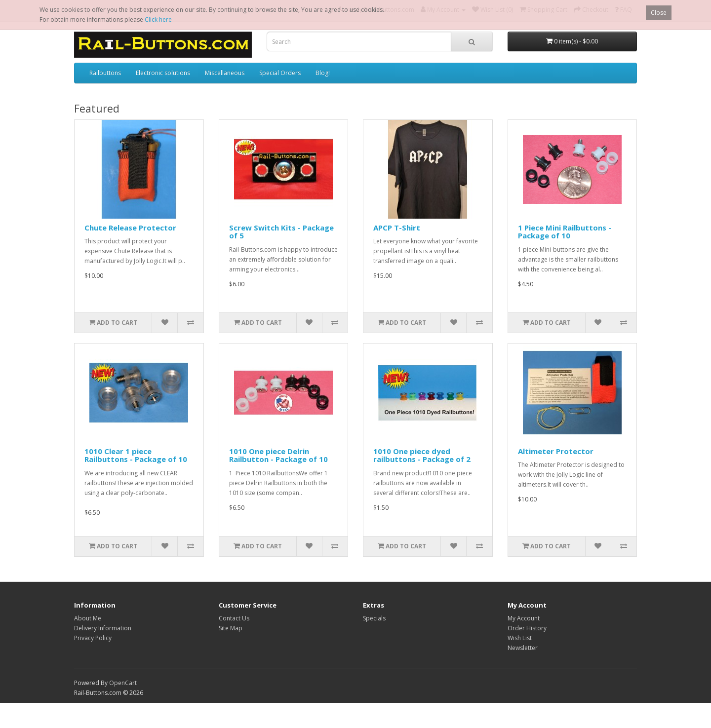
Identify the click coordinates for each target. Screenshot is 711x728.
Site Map (231, 628)
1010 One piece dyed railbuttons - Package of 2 (422, 455)
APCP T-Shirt (397, 228)
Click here (158, 19)
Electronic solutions (163, 73)
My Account (524, 618)
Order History (527, 628)
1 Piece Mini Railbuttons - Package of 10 (565, 232)
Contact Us (234, 618)
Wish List (520, 638)
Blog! (323, 73)
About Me (88, 618)
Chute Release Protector (130, 228)
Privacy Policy (93, 638)
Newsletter (523, 648)
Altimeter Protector (556, 451)
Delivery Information (103, 628)
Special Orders (280, 73)
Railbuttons (105, 73)
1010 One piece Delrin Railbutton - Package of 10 (278, 455)
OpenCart (123, 683)
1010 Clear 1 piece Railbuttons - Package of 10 (136, 455)
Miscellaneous (225, 73)
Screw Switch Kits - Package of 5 (281, 232)
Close (659, 13)
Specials (374, 618)
